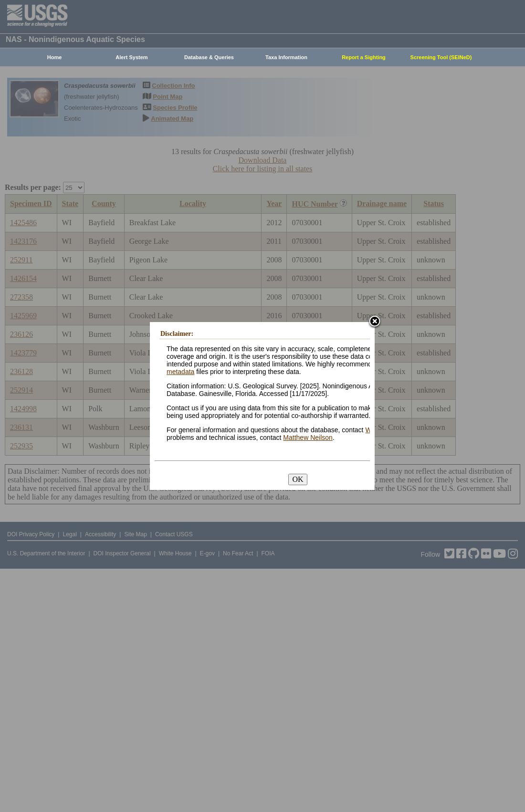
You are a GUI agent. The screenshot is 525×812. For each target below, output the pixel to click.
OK (298, 479)
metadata (180, 372)
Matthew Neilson (308, 437)
